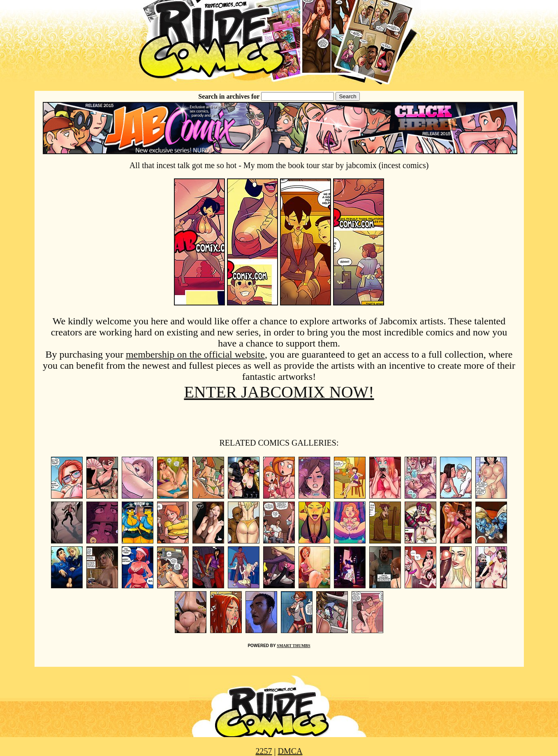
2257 (264, 751)
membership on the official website (195, 354)
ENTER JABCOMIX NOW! (279, 392)
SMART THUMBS (293, 646)
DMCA (290, 751)
